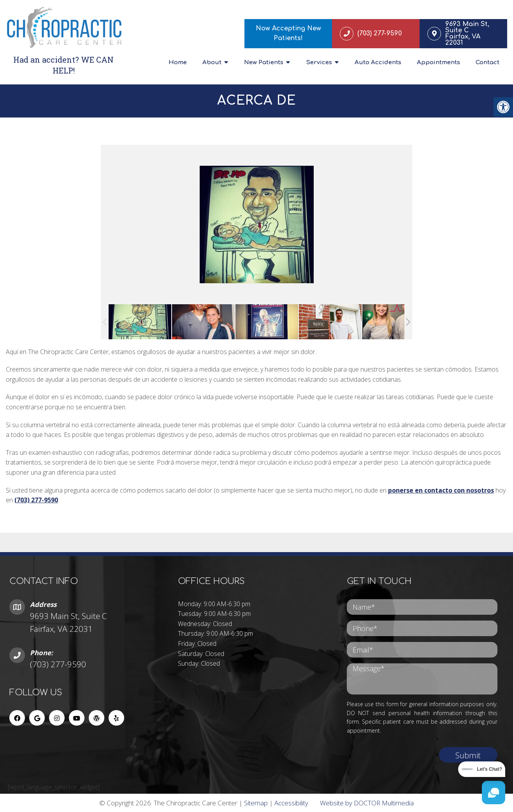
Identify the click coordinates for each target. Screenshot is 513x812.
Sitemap (256, 803)
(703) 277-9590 (36, 500)
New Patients (264, 62)
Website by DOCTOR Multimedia (367, 803)
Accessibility (291, 803)
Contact (488, 62)
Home (178, 62)
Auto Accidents (378, 62)
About (212, 62)
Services (319, 62)
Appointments (438, 62)
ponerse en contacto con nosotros (441, 490)
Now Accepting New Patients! (288, 33)
